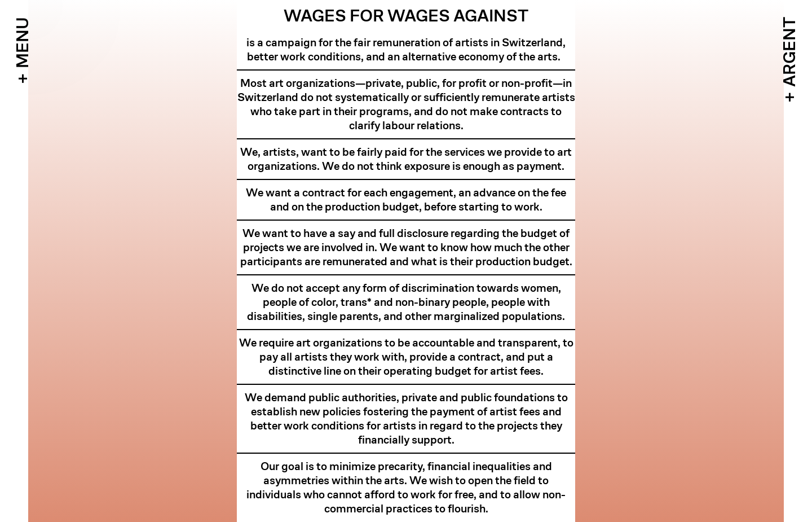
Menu (23, 43)
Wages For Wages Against (406, 16)
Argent (789, 52)
